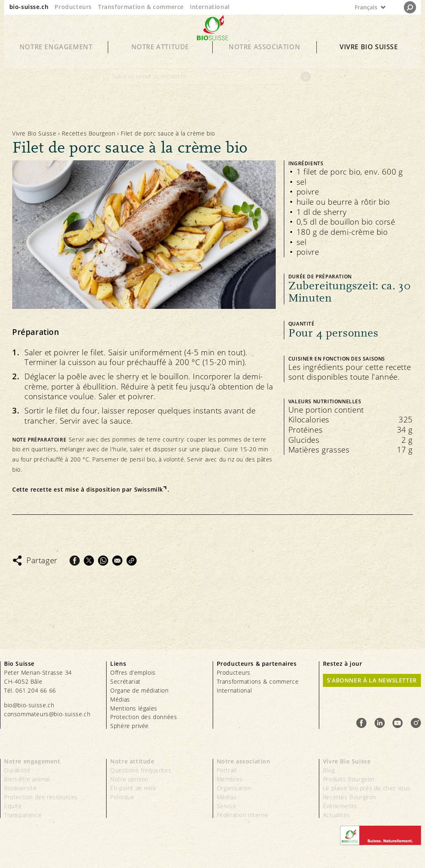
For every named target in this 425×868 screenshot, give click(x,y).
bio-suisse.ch (29, 7)
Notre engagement (56, 58)
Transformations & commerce (258, 681)
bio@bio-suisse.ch (29, 705)
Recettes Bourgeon (88, 133)
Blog (329, 770)
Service (227, 806)
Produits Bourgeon (349, 779)
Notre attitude (160, 58)
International (210, 7)
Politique (122, 797)
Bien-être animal (27, 779)
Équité (13, 806)
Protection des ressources (41, 797)
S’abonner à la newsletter (372, 680)
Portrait (227, 770)
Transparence (23, 815)
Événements (340, 806)
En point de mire (133, 788)
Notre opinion (129, 779)
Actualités (337, 815)
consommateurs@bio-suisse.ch (47, 714)
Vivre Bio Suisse (369, 58)
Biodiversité (20, 788)
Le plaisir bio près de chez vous (367, 788)
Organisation (234, 788)
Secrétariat (125, 681)
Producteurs (73, 7)
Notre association (264, 58)
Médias (120, 699)
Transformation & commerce (141, 7)
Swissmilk (149, 490)
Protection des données (144, 717)
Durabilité (17, 770)
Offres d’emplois (133, 672)
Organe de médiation (139, 690)
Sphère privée (130, 726)
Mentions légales (134, 708)
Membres (230, 779)
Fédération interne (243, 815)
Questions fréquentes (141, 770)
